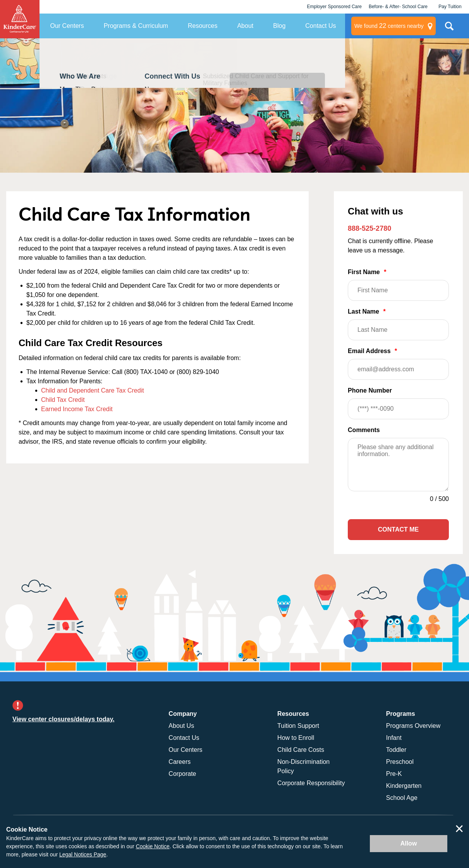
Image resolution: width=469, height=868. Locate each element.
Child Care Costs (301, 750)
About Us (181, 726)
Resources (203, 26)
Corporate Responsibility (311, 783)
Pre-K (394, 774)
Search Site (449, 29)
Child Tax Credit (63, 400)
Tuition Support (298, 726)
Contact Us (320, 26)
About (245, 26)
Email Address (398, 364)
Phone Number (398, 403)
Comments (364, 430)
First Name (398, 285)
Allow (409, 843)
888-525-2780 (369, 228)
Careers (180, 762)
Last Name (398, 324)
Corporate (182, 774)
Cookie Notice (153, 846)
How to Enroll (296, 738)
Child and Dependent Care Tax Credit (93, 390)
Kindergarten (404, 786)
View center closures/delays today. (64, 719)
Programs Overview (413, 726)
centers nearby (389, 26)
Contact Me (398, 529)
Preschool (400, 762)
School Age (402, 798)
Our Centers (67, 26)
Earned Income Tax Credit (77, 409)
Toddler (396, 750)
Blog (279, 26)
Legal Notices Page (83, 854)
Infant (394, 738)
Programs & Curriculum (136, 26)
